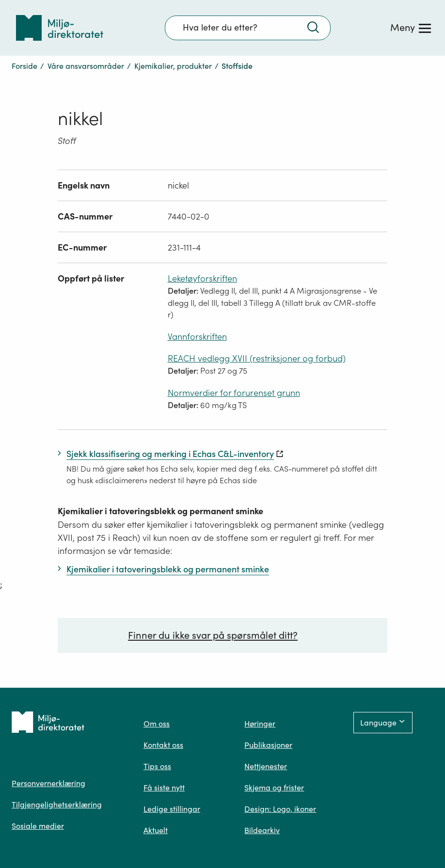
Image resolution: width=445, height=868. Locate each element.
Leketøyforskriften (202, 278)
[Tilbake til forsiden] (60, 28)
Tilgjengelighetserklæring (57, 805)
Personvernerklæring (48, 783)
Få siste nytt (164, 788)
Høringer (260, 724)
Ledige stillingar (172, 809)
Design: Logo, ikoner (280, 809)
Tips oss (157, 766)
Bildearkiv (262, 830)
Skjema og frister (274, 788)
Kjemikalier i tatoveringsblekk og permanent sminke (160, 511)
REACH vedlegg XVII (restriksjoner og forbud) (257, 358)
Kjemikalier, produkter (173, 66)
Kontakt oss (163, 745)
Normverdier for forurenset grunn (234, 393)
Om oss (157, 724)
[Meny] (411, 28)
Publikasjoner (268, 745)
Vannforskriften (197, 337)
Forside (24, 66)
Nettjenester (266, 766)
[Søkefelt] (248, 28)
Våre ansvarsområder (86, 66)
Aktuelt (156, 830)
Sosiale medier (38, 826)
